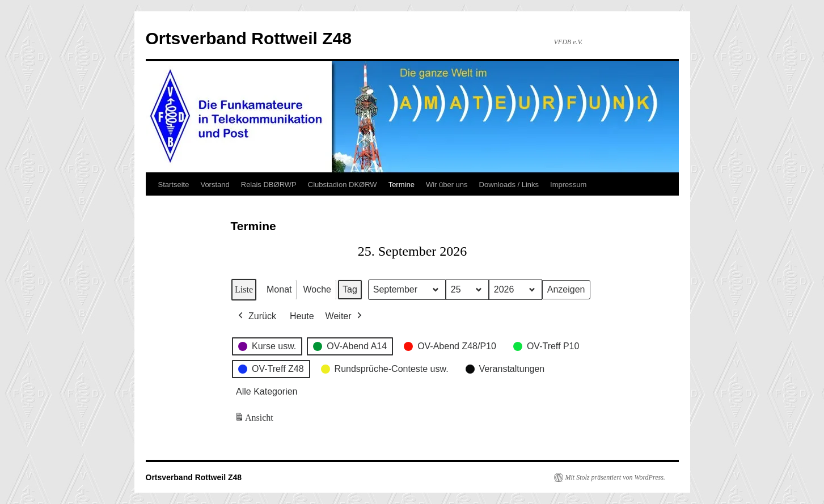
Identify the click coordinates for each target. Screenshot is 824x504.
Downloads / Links (509, 185)
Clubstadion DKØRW (343, 185)
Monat (279, 289)
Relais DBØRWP (269, 185)
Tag (349, 289)
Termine (402, 185)
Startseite (174, 185)
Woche (317, 289)
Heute (301, 316)
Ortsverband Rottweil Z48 (249, 38)
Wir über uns (447, 185)
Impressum (568, 185)
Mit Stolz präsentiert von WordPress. (615, 477)
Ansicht (255, 420)
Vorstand (215, 185)
